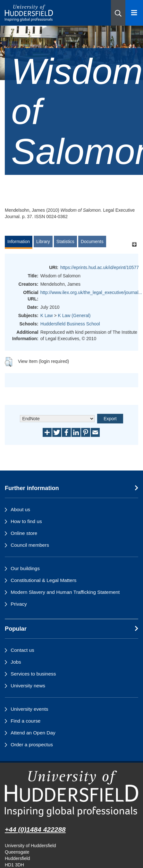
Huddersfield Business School (70, 324)
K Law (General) (74, 315)
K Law (47, 315)
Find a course (25, 721)
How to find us (26, 521)
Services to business (33, 674)
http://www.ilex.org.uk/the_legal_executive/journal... (91, 292)
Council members (30, 545)
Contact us (22, 650)
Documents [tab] (92, 242)
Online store (24, 533)
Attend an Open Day (33, 733)
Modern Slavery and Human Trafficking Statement (65, 592)
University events (29, 709)
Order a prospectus (32, 745)
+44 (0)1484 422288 (35, 829)
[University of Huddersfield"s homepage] (71, 794)
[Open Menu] (134, 13)
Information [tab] (19, 242)
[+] (134, 245)
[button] (118, 13)
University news (28, 686)
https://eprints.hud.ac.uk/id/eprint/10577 (100, 267)
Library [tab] (43, 242)
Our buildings (25, 568)
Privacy (19, 604)
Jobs (16, 662)
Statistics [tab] (65, 242)
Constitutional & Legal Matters (43, 580)
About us (20, 509)
